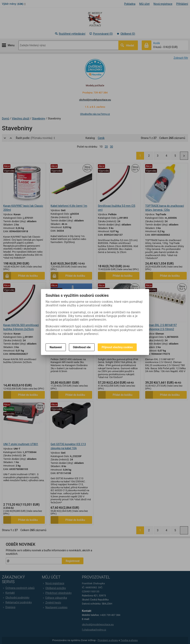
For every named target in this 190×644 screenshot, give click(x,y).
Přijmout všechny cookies (117, 347)
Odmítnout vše (82, 347)
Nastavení (56, 347)
